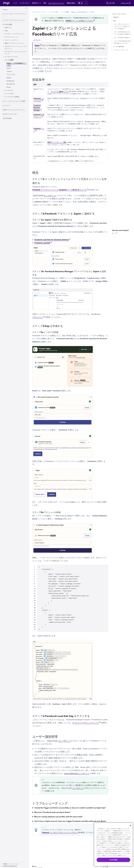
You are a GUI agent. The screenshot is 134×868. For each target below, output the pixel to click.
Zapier (37, 45)
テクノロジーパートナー (40, 12)
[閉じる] (130, 826)
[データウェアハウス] (11, 57)
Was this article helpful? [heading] (120, 230)
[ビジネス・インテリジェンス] (14, 34)
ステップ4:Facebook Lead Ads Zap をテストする (122, 42)
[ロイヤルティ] (9, 91)
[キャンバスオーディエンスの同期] (14, 101)
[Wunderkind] (11, 84)
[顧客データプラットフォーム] (14, 43)
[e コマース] (7, 106)
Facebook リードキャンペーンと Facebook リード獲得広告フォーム (59, 190)
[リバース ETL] (9, 94)
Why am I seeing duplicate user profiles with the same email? (58, 817)
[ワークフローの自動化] (12, 97)
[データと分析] (8, 25)
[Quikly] (9, 78)
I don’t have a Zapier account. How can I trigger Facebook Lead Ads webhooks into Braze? (70, 821)
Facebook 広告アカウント (39, 116)
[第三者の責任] (8, 118)
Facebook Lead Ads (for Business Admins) (52, 240)
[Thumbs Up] (113, 234)
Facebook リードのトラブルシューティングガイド (60, 832)
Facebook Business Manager (37, 108)
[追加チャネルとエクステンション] (14, 110)
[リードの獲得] (9, 60)
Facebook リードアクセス (39, 100)
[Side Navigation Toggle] (26, 8)
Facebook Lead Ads (42, 243)
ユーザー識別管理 (119, 47)
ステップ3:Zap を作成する (122, 38)
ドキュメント (38, 317)
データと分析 (54, 12)
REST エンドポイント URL (57, 142)
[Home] (5, 10)
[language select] (82, 4)
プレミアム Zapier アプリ (60, 91)
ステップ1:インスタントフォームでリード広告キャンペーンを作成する (122, 26)
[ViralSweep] (10, 81)
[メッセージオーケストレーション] (14, 20)
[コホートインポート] (11, 40)
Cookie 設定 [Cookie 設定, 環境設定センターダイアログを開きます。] (113, 860)
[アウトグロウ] (11, 75)
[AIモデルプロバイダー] (10, 114)
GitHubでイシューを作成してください (79, 21)
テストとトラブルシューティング (86, 723)
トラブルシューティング (121, 50)
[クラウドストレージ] (11, 37)
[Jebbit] (9, 68)
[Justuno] (9, 72)
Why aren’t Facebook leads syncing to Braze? (52, 812)
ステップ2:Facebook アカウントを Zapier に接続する (122, 33)
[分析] (6, 31)
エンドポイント (44, 196)
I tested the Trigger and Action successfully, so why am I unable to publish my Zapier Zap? (70, 808)
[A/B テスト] (9, 28)
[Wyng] (8, 87)
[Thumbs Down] (117, 234)
